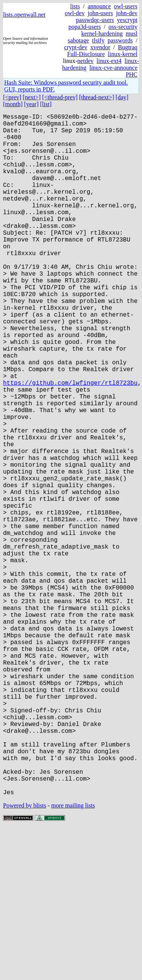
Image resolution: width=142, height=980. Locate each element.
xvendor (100, 47)
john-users (100, 13)
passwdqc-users (95, 20)
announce (99, 6)
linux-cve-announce (113, 68)
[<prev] (12, 97)
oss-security (123, 27)
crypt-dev (76, 47)
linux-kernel (123, 54)
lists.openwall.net (24, 15)
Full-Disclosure (86, 54)
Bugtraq (128, 47)
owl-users (126, 6)
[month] (13, 104)
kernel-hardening (102, 34)
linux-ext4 (109, 61)
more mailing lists (73, 957)
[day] (122, 97)
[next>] (32, 97)
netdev (85, 61)
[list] (46, 104)
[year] (31, 104)
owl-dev (75, 13)
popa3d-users (85, 27)
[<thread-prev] (60, 97)
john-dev (127, 13)
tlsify (98, 40)
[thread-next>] (97, 97)
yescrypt (127, 20)
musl (132, 34)
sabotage (78, 40)
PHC (132, 74)
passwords (120, 40)
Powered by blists (25, 957)
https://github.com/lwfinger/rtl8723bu (70, 443)
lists (75, 6)
